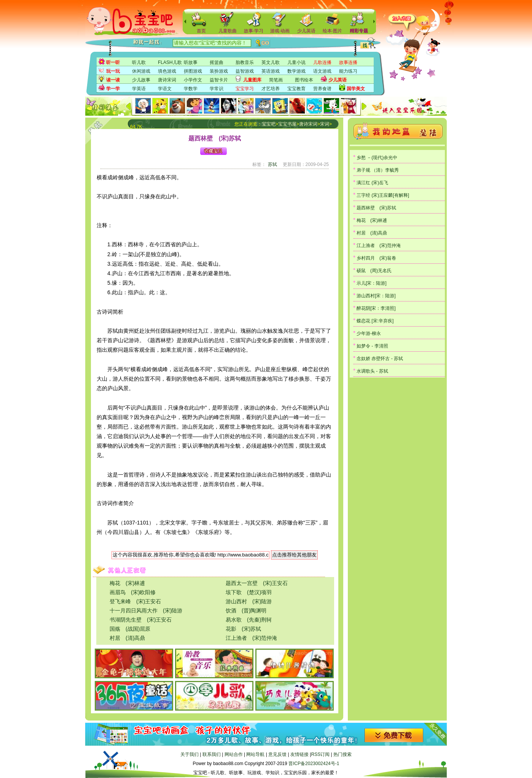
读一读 (113, 80)
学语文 (165, 89)
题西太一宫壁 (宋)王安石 (257, 583)
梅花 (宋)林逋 (127, 583)
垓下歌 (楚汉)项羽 (249, 592)
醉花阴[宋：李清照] (376, 308)
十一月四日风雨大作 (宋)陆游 (146, 611)
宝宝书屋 (287, 124)
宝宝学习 (245, 89)
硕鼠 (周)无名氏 (374, 271)
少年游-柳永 (369, 333)
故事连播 (348, 62)
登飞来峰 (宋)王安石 (135, 601)
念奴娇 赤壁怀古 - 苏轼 (380, 359)
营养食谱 (322, 89)
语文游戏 (322, 71)
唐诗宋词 (167, 80)
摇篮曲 (217, 62)
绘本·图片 (332, 31)
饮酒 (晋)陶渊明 (246, 611)
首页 (201, 31)
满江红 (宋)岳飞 (372, 183)
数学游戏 (296, 71)
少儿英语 (306, 31)
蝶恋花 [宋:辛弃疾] (375, 321)
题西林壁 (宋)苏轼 (376, 208)
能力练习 (348, 71)
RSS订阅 (320, 754)
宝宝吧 (269, 124)
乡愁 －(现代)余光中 (377, 158)
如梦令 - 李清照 (372, 346)
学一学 (113, 89)
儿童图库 (252, 80)
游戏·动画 (280, 31)
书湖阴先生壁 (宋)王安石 (141, 620)
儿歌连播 (322, 62)
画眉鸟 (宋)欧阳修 (133, 592)
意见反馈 (277, 754)
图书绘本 (304, 80)
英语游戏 (271, 71)
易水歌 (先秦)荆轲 (249, 620)
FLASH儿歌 (170, 62)
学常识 (217, 89)
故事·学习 (254, 31)
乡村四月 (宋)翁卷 (376, 258)
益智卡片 (219, 80)
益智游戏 (245, 71)
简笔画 (276, 80)
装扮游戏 (219, 71)
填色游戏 (167, 71)
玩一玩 (113, 71)
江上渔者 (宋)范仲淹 (251, 638)
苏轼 (272, 164)
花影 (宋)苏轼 (243, 629)
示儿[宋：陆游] (372, 283)
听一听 (113, 62)
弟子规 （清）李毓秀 (378, 170)
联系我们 (212, 754)
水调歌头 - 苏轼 (372, 371)
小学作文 (193, 80)
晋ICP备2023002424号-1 (314, 764)
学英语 (139, 89)
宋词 (325, 124)
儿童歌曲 (228, 31)
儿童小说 (296, 62)
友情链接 (299, 754)
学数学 (191, 89)
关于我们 (190, 754)
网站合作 (234, 754)
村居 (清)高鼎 (127, 638)
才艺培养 (271, 89)
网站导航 (255, 754)
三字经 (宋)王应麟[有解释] (383, 195)
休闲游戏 (141, 71)
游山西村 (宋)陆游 (249, 601)
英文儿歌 (271, 62)
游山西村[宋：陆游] (376, 296)
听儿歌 (139, 62)
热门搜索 (342, 754)
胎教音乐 (245, 62)
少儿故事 (141, 80)
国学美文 (356, 89)
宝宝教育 (296, 89)
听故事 (191, 62)
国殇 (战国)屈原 (130, 629)
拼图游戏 (193, 71)
